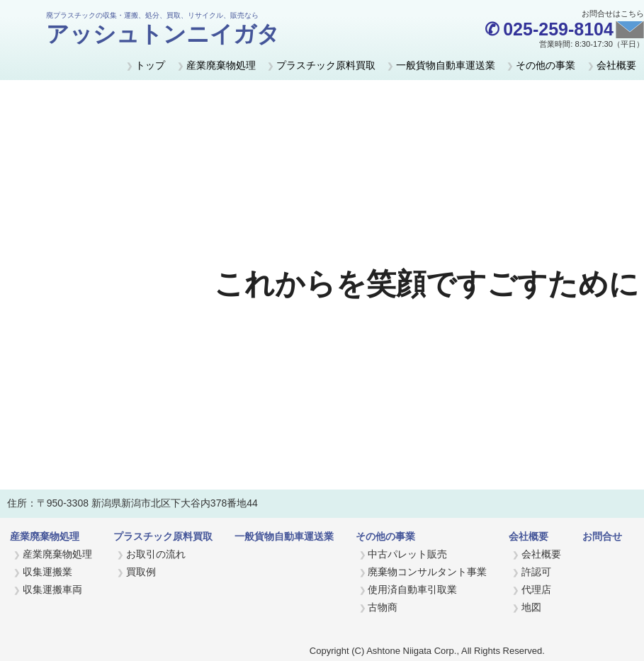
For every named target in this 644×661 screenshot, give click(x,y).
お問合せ (602, 536)
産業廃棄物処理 (221, 65)
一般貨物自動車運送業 (446, 65)
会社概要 (616, 65)
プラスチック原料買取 (326, 65)
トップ (150, 65)
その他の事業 (546, 65)
